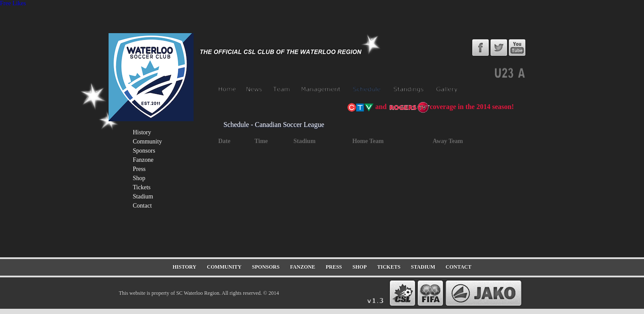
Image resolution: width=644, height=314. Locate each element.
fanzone (143, 160)
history (142, 132)
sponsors (144, 151)
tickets (142, 187)
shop (139, 178)
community (148, 142)
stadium (143, 196)
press (140, 169)
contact (143, 206)
